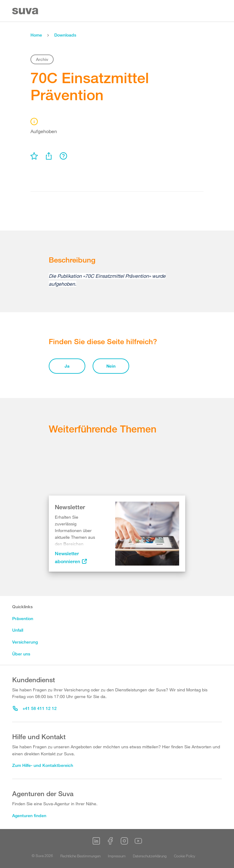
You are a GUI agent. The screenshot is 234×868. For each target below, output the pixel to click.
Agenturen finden (29, 815)
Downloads (65, 35)
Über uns (21, 654)
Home (36, 35)
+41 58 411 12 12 (35, 708)
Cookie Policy (185, 856)
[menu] (34, 156)
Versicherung (25, 642)
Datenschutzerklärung (150, 856)
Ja (67, 366)
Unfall (18, 630)
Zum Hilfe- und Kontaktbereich (43, 765)
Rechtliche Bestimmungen (80, 856)
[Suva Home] (26, 11)
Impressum (117, 856)
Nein (111, 366)
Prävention (23, 618)
